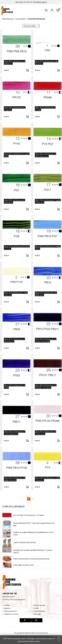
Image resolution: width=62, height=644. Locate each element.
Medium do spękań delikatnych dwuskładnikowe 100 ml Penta (33, 533)
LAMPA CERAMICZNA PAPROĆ (25, 542)
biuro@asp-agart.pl (40, 2)
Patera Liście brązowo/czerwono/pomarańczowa (31, 559)
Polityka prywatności (10, 611)
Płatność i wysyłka (39, 605)
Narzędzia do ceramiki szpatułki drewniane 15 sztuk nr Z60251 (33, 551)
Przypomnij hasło (39, 611)
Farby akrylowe (20, 19)
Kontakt (36, 608)
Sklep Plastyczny (8, 19)
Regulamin (7, 608)
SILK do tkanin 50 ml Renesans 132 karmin (29, 515)
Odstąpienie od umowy (11, 614)
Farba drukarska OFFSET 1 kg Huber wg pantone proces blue (34, 524)
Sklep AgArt (37, 614)
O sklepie (7, 605)
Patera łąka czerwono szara (23, 565)
